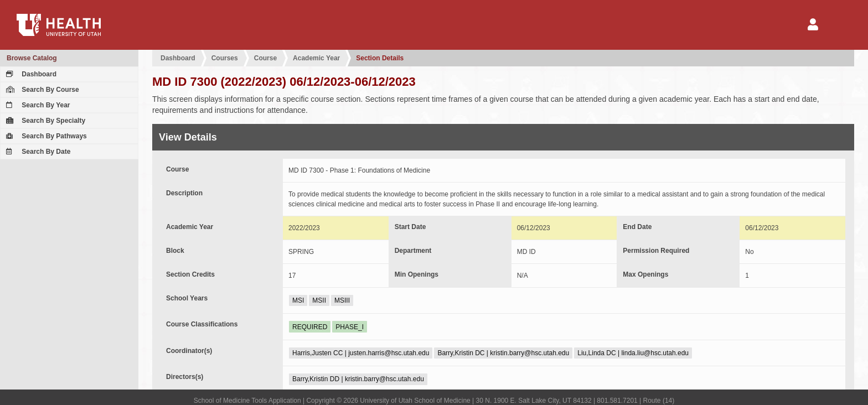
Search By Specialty (44, 121)
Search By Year (37, 105)
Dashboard (30, 74)
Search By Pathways (45, 136)
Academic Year (316, 58)
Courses (225, 58)
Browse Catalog (32, 58)
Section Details (380, 58)
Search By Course (41, 90)
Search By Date (37, 152)
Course (265, 58)
